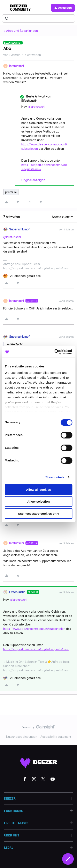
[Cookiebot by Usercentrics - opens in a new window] (55, 352)
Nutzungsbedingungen (22, 737)
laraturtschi (17, 66)
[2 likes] (22, 276)
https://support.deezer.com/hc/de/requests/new (36, 649)
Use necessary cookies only (38, 513)
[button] (5, 8)
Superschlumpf (19, 229)
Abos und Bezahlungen (22, 31)
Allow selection (38, 501)
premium (11, 192)
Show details (55, 477)
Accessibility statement (56, 737)
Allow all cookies (38, 489)
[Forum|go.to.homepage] (20, 8)
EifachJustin (17, 592)
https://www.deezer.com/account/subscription (34, 629)
